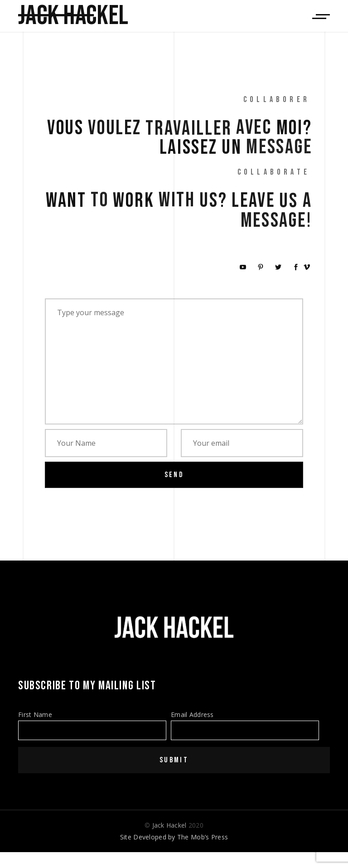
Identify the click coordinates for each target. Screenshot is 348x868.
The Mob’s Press (203, 837)
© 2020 (174, 825)
